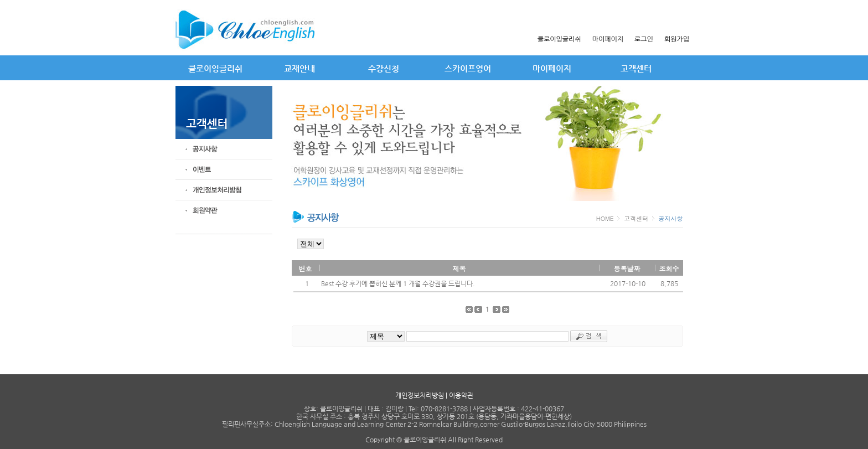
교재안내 (299, 68)
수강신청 (384, 68)
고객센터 (636, 68)
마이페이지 (608, 39)
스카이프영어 (468, 68)
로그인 (644, 39)
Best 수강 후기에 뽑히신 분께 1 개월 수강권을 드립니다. (398, 283)
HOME (606, 218)
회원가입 (677, 39)
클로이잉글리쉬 (559, 39)
